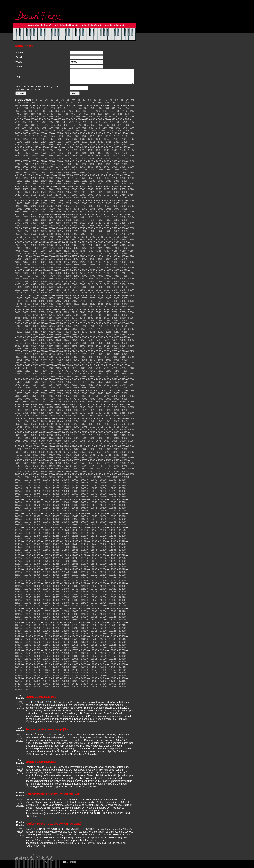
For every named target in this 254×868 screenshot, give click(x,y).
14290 (122, 678)
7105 (76, 368)
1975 (107, 170)
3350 (101, 223)
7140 (18, 371)
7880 (42, 399)
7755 (74, 393)
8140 (109, 407)
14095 (94, 670)
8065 (107, 404)
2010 (44, 172)
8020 (34, 404)
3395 (58, 226)
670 (80, 122)
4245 (26, 259)
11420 (28, 547)
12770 (84, 608)
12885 (75, 614)
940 (91, 131)
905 (44, 131)
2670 (58, 198)
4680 (26, 276)
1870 (52, 167)
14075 (56, 670)
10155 (18, 488)
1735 (68, 161)
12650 (84, 603)
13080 (103, 622)
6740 (74, 354)
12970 (122, 617)
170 (113, 105)
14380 (65, 684)
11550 (47, 552)
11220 (103, 536)
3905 (60, 245)
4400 (42, 265)
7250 (76, 374)
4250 (34, 259)
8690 (60, 430)
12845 (113, 611)
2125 (115, 175)
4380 (125, 262)
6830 (101, 357)
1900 (101, 167)
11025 (75, 527)
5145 (74, 293)
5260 (26, 298)
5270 (42, 298)
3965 (42, 248)
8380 (28, 418)
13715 (56, 653)
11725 (37, 561)
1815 (82, 164)
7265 (101, 374)
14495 (56, 689)
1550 (123, 153)
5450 (99, 304)
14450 (84, 687)
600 (105, 119)
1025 (94, 133)
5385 (109, 301)
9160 (117, 446)
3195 (84, 217)
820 (46, 128)
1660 (66, 158)
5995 (42, 326)
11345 (113, 541)
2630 (109, 195)
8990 (76, 441)
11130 (47, 533)
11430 (47, 547)
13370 (84, 636)
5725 (74, 315)
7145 (26, 371)
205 (44, 108)
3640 (101, 234)
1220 (58, 142)
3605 (44, 234)
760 (84, 125)
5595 (99, 309)
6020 (82, 326)
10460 (28, 502)
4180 (36, 256)
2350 (125, 184)
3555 (82, 231)
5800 (76, 318)
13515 (18, 645)
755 (78, 125)
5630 (36, 312)
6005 (58, 326)
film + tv (74, 25)
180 (127, 105)
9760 (34, 471)
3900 (52, 245)
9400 (36, 457)
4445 (115, 265)
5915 (28, 323)
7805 (36, 396)
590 (91, 119)
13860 (103, 659)
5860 (58, 321)
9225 (107, 449)
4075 (101, 251)
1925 (26, 170)
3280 (107, 220)
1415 (20, 150)
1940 (50, 170)
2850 (115, 203)
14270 (84, 678)
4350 (76, 262)
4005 (107, 248)
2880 (44, 206)
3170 (44, 217)
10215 (18, 491)
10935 (18, 525)
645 (46, 122)
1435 (52, 150)
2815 (58, 203)
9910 (42, 477)
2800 (34, 203)
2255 (91, 181)
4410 (58, 265)
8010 (18, 404)
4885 (123, 281)
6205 (28, 335)
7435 (26, 382)
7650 (20, 390)
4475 (44, 267)
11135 (56, 533)
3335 (76, 223)
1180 (109, 139)
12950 (84, 617)
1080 (66, 136)
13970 (84, 664)
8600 (34, 427)
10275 (18, 494)
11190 (47, 536)
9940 (91, 477)
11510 (84, 550)
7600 (58, 388)
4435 (99, 265)
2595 (52, 195)
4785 (76, 279)
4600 (131, 270)
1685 (107, 158)
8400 (60, 418)
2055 (117, 172)
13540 (65, 645)
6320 (99, 337)
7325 (82, 376)
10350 (47, 497)
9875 (101, 474)
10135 (94, 485)
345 (113, 111)
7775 (107, 393)
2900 (76, 206)
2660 (42, 198)
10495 (94, 502)
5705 (42, 315)
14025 (75, 667)
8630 (82, 427)
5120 (34, 293)
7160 (50, 371)
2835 (91, 203)
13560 (103, 645)
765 (91, 125)
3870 (123, 242)
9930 (74, 477)
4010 (115, 248)
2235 (58, 181)
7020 (58, 365)
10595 (56, 508)
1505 (50, 153)
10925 (113, 522)
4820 (18, 281)
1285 (44, 144)
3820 (42, 242)
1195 (18, 142)
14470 (122, 687)
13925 (113, 661)
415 (91, 114)
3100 (50, 214)
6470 (107, 343)
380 (44, 114)
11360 (28, 544)
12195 (18, 583)
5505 (68, 307)
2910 (92, 206)
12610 (122, 600)
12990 (47, 620)
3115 (74, 214)
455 (26, 117)
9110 (36, 446)
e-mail (20, 705)
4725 (99, 276)
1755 (101, 161)
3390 (50, 226)
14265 (75, 678)
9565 (68, 463)
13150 (122, 625)
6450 (74, 343)
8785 (99, 432)
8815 (28, 435)
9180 (34, 449)
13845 (75, 659)
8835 (60, 435)
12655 (94, 603)
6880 (66, 360)
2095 (66, 175)
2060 (125, 172)
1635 (26, 158)
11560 (65, 552)
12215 (56, 583)
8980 (60, 441)
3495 (101, 228)
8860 (101, 435)
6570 (34, 348)
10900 (65, 522)
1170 (92, 139)
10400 (28, 499)
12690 (47, 606)
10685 (113, 511)
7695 (92, 390)
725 (37, 125)
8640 (99, 427)
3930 (101, 245)
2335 (101, 184)
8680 (44, 430)
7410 (101, 379)
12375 (18, 592)
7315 (66, 376)
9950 (107, 477)
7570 (125, 385)
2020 (60, 172)
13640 (28, 650)
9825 (20, 474)
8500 (107, 421)
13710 (47, 653)
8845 (76, 435)
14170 (122, 673)
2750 (68, 200)
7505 (20, 385)
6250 (101, 335)
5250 (125, 295)
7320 (74, 376)
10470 (47, 502)
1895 (92, 167)
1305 (76, 144)
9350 (74, 455)
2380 (58, 186)
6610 (99, 348)
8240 (36, 413)
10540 (65, 505)
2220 (34, 181)
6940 (44, 362)
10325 (113, 494)
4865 (91, 281)
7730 (34, 393)
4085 (117, 251)
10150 (122, 485)
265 (125, 108)
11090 (84, 530)
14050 (122, 667)
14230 (122, 675)
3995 (91, 248)
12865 (37, 614)
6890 (82, 360)
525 (120, 117)
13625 (113, 648)
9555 (52, 463)
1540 (107, 153)
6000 (50, 326)
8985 (68, 441)
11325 (75, 541)
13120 (65, 625)
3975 (58, 248)
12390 (47, 592)
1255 (115, 142)
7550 (92, 385)
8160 (26, 410)
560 (51, 119)
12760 (65, 608)
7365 (28, 379)
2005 (36, 172)
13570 (122, 645)
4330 (44, 262)
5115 (26, 293)
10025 (116, 480)
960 (118, 131)
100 (19, 105)
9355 (82, 455)
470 (46, 117)
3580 (123, 231)
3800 (125, 239)
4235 (125, 256)
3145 (123, 214)
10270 (122, 491)
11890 (122, 566)
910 (51, 131)
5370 (84, 301)
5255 (18, 298)
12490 (122, 594)
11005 (37, 527)
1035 (110, 133)
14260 (65, 678)
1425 (36, 150)
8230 (20, 413)
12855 (18, 614)
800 (19, 128)
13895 (56, 661)
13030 (122, 620)
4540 (34, 270)
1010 (69, 133)
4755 (28, 279)
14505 (75, 689)
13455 (18, 642)
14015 (56, 667)
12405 (75, 592)
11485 (37, 550)
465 (39, 117)
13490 (84, 642)
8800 (123, 432)
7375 (44, 379)
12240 (103, 583)
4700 (58, 276)
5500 (60, 307)
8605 (42, 427)
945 (98, 131)
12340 (65, 589)
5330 (20, 301)
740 (57, 125)
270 (132, 108)
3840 (74, 242)
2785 (125, 200)
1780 (26, 164)
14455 (94, 687)
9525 (123, 460)
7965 (60, 402)
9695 (44, 469)
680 (93, 122)
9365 (99, 455)
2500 (18, 192)
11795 (56, 564)
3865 (115, 242)
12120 (103, 578)
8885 (26, 438)
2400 (91, 186)
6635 (20, 351)
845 (80, 128)
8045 (74, 404)
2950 (42, 209)
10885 (37, 522)
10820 (28, 519)
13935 (18, 664)
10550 (84, 505)
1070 (50, 136)
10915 (94, 522)
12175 (94, 580)
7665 (44, 390)
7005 (34, 365)
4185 (44, 256)
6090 (76, 329)
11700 (103, 558)
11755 (94, 561)
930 (78, 131)
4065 (84, 251)
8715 (101, 430)
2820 (66, 203)
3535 (50, 231)
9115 (44, 446)
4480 (52, 267)
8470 (58, 421)
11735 (56, 561)
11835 (18, 566)
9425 (76, 457)
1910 (117, 167)
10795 (94, 516)
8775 (82, 432)
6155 (66, 332)
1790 (42, 164)
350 (120, 111)
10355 (56, 497)
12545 (113, 597)
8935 (107, 438)
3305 (28, 223)
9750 (18, 471)
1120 (131, 136)
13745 (113, 653)
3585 (131, 231)
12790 (122, 608)
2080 (42, 175)
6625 (123, 348)
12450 (47, 594)
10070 (84, 483)
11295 (18, 541)
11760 (103, 561)
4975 (34, 287)
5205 (52, 295)
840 (73, 128)
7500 (131, 382)
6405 (117, 340)
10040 (28, 483)
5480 (28, 307)
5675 (109, 312)
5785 (52, 318)
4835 (42, 281)
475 (53, 117)
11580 (103, 552)
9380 (123, 455)
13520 (28, 645)
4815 (125, 279)
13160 (28, 628)
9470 (34, 460)
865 (107, 128)
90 (127, 103)
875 (120, 128)
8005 (125, 402)
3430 (115, 226)
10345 (37, 497)
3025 (44, 212)
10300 (65, 494)
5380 (101, 301)
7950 (36, 402)
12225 (75, 583)
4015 (123, 248)
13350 (47, 636)
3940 (117, 245)
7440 (34, 382)
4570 (82, 270)
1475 (117, 150)
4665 (117, 273)
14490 (47, 689)
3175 (52, 217)
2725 (28, 200)
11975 (56, 572)
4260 (50, 259)
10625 (113, 508)
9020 (125, 441)
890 (24, 131)
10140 (103, 485)
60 (95, 103)
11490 (47, 550)
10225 (37, 491)
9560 (60, 463)
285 (32, 111)
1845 (131, 164)
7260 (92, 374)
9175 (26, 449)
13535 (56, 645)
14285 (113, 678)
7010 (42, 365)
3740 (28, 239)
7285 (18, 376)
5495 (52, 307)
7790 (131, 393)
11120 (28, 533)
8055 (91, 404)
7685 (76, 390)
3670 (34, 237)
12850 (122, 611)
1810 (74, 164)
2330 (92, 184)
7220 (28, 374)
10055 (56, 483)
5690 (18, 315)
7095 (60, 368)
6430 (42, 343)
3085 (26, 214)
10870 (122, 519)
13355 (56, 636)
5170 (115, 293)
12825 (75, 611)
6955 (68, 362)
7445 (42, 382)
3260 (74, 220)
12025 (37, 575)
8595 (26, 427)
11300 (28, 541)
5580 (74, 309)
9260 (44, 452)
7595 (50, 388)
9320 (26, 455)
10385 (113, 497)
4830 (34, 281)
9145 (92, 446)
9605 (18, 466)
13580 (28, 648)
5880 (91, 321)
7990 (101, 402)
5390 (117, 301)
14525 (113, 689)
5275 (50, 298)
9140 (84, 446)
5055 (44, 290)
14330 (84, 681)
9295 (101, 452)
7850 (109, 396)
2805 (42, 203)
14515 (94, 689)
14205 (75, 675)
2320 (76, 184)
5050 (36, 290)
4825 (26, 281)
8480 (74, 421)
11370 (47, 544)
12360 (103, 589)
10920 (103, 522)
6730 (58, 354)
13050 (47, 622)
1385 (91, 147)
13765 (37, 656)
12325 (37, 589)
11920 (65, 569)
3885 (28, 245)
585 (84, 119)
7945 (28, 402)
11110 (122, 530)
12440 (28, 594)
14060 (28, 670)
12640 (65, 603)
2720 (20, 200)
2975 (82, 209)
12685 (37, 606)
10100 (28, 485)
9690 (36, 469)
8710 (92, 430)
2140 (20, 178)
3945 (125, 245)
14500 (65, 689)
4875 (107, 281)
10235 (56, 491)
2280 (131, 181)
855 (93, 128)
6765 (115, 354)
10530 (47, 505)
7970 (68, 402)
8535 (44, 424)
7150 (34, 371)
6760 (107, 354)
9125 (60, 446)
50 (84, 103)
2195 (109, 178)
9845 (52, 474)
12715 (94, 606)
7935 (131, 399)
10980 (103, 525)
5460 (115, 304)
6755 (99, 354)
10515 (18, 505)
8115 (68, 407)
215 (57, 108)
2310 (60, 184)
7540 (76, 385)
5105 (125, 290)
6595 (74, 348)
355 (127, 111)
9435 (92, 457)
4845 (58, 281)
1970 (99, 170)
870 (113, 128)
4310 (131, 259)
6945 (52, 362)
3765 (68, 239)
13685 (113, 650)
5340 (36, 301)
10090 (122, 483)
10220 (28, 491)
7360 (20, 379)
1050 (18, 136)
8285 (109, 413)
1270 (20, 144)
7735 (42, 393)
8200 (91, 410)
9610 (26, 466)
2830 (82, 203)
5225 (84, 295)
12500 (28, 597)
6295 (58, 337)
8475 (66, 421)
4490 (68, 267)
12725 (113, 606)
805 (26, 128)
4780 (68, 279)
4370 (109, 262)
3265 (82, 220)
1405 (123, 147)
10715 (56, 513)
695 (113, 122)
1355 (42, 147)
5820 (109, 318)
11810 (84, 564)
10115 (56, 485)
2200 (117, 178)
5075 (76, 290)
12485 (113, 594)
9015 (117, 441)
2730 (36, 200)
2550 (99, 192)
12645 (75, 603)
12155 (56, 580)
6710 (26, 354)
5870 (74, 321)
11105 (113, 530)
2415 (115, 186)
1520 (74, 153)
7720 (18, 393)
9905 (34, 477)
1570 (36, 156)
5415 (42, 304)
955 (111, 131)
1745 (84, 161)
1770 (125, 161)
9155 (109, 446)
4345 (68, 262)
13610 (84, 648)
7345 (115, 376)
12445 (37, 594)
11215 (94, 536)
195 (30, 108)
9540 (28, 463)
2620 (92, 195)
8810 (20, 435)
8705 (84, 430)
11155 (94, 533)
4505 (92, 267)
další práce (98, 25)
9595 (117, 463)
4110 (42, 253)
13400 (28, 639)
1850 (20, 167)
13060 (65, 622)
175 (120, 105)
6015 (74, 326)
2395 (82, 186)
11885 (113, 566)
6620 (115, 348)
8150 (125, 407)
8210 (107, 410)
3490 (92, 228)
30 (62, 103)
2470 (84, 189)
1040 (118, 133)
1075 (58, 136)
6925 (20, 362)
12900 (103, 614)
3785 (101, 239)
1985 (123, 170)
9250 (28, 452)
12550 (122, 597)
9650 (91, 466)
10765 (37, 516)
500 (87, 117)
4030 (28, 251)
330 (93, 111)
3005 (131, 209)
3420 (99, 226)
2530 (66, 192)
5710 (50, 315)
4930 (76, 284)
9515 (107, 460)
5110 (18, 293)
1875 (60, 167)
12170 (84, 580)
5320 (123, 298)
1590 (68, 156)
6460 (91, 343)
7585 (34, 388)
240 (91, 108)
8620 (66, 427)
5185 (20, 295)
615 (125, 119)
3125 (91, 214)
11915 (56, 569)
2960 (58, 209)
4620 (44, 273)
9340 (58, 455)
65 (100, 103)
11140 (65, 533)
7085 (44, 368)
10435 (94, 499)
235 (84, 108)
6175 (99, 332)
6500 (36, 346)
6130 (26, 332)
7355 (131, 376)
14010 (47, 667)
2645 (18, 198)
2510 (34, 192)
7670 (52, 390)
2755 (76, 200)
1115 (123, 136)
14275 (94, 678)
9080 (107, 444)
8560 (84, 424)
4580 (99, 270)
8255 (60, 413)
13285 (37, 634)
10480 (65, 502)
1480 (125, 150)
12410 (84, 592)
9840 (44, 474)
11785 (37, 564)
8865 (109, 435)
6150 (58, 332)
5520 (92, 307)
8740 (26, 432)
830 (59, 128)
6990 (125, 362)
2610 (76, 195)
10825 (37, 519)
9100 (20, 446)
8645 (107, 427)
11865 (75, 566)
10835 (56, 519)
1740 (76, 161)
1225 (66, 142)
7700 (101, 390)
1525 (82, 153)
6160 (74, 332)
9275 (68, 452)
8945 (123, 438)
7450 (50, 382)
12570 (47, 600)
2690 (91, 198)
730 (44, 125)
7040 (91, 365)
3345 (92, 223)
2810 (50, 203)
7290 (26, 376)
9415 (60, 457)
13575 (18, 648)
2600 (60, 195)
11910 (47, 569)
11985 (75, 572)
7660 (36, 390)
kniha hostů (119, 25)
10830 (47, 519)
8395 (52, 418)
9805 (107, 471)
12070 (122, 575)
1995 (20, 172)
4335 (52, 262)
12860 (28, 614)
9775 (58, 471)
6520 (68, 346)
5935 (60, 323)
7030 (74, 365)
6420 (26, 343)
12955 (94, 617)
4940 (92, 284)
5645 (60, 312)
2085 (50, 175)
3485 (84, 228)
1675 (91, 158)
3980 (66, 248)
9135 (76, 446)
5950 (84, 323)
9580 (92, 463)
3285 (115, 220)
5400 (18, 304)
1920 (18, 170)
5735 (91, 315)
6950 (60, 362)
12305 (113, 586)
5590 (91, 309)
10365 (75, 497)
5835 (18, 321)
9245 (20, 452)
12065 (113, 575)
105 (26, 105)
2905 (84, 206)
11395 (94, 544)
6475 (115, 343)
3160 (28, 217)
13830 (47, 659)
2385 (66, 186)
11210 (84, 536)
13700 (28, 653)
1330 (117, 144)
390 (57, 114)
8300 (18, 416)
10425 (75, 499)
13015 (94, 620)
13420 (65, 639)
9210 (82, 449)
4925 (68, 284)
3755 (52, 239)
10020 (107, 480)
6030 (99, 326)
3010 (20, 212)
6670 (76, 351)
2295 (36, 184)
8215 (115, 410)
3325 (60, 223)
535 (17, 119)
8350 (99, 416)
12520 (65, 597)
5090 (101, 290)
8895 (42, 438)
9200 (66, 449)
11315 (56, 541)
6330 (115, 337)
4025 (20, 251)
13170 (47, 628)
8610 (50, 427)
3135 (107, 214)
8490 (91, 421)
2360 (26, 186)
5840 (26, 321)
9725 (92, 469)
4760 (36, 279)
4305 (123, 259)
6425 (34, 343)
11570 (84, 552)
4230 (117, 256)
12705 (75, 606)
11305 (37, 541)
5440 (82, 304)
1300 (68, 144)
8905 (58, 438)
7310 (58, 376)
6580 (50, 348)
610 (118, 119)
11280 (103, 539)
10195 (94, 488)
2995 (115, 209)
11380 (65, 544)
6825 (92, 357)
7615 (82, 388)
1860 (36, 167)
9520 (115, 460)
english (73, 865)
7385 (60, 379)
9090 (123, 444)
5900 (123, 321)
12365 (113, 589)
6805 (60, 357)
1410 (131, 147)
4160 (123, 253)
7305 (50, 376)
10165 (37, 488)
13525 (37, 645)
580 (78, 119)
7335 (99, 376)
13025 (113, 620)
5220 (76, 295)
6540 (101, 346)
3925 (92, 245)
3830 (58, 242)
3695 (74, 237)
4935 (84, 284)
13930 (122, 661)
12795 (18, 611)
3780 (92, 239)
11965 (37, 572)
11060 (28, 530)
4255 (42, 259)
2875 (36, 206)
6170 (91, 332)
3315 (44, 223)
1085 (74, 136)
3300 (20, 223)
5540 (125, 307)
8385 (36, 418)
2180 (84, 178)
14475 (18, 689)
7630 (107, 388)
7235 (52, 374)
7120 (101, 368)
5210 (60, 295)
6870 (50, 360)
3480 (76, 228)
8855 (92, 435)
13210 (122, 628)
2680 (74, 198)
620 (132, 119)
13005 (75, 620)
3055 (92, 212)
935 (84, 131)
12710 (84, 606)
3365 (125, 223)
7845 (101, 396)
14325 (75, 681)
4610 (28, 273)
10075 (94, 483)
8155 (18, 410)
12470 (84, 594)
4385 (18, 265)
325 (87, 111)
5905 (131, 321)
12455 (56, 594)
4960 (125, 284)
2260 (99, 181)
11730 (47, 561)
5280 (58, 298)
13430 (84, 639)
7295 (34, 376)
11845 (37, 566)
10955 (56, 525)
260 (118, 108)
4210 (84, 256)
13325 (113, 634)
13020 (103, 620)
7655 (28, 390)
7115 (92, 368)
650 (53, 122)
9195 (58, 449)
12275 (56, 586)
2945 (34, 209)
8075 (123, 404)
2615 (84, 195)
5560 (42, 309)
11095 (94, 530)
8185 (66, 410)
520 (113, 117)
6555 (125, 346)
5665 (92, 312)
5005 (82, 287)
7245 (68, 374)
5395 (125, 301)
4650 (92, 273)
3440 (131, 226)
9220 (99, 449)
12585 (75, 600)
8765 (66, 432)
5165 (107, 293)
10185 (75, 488)
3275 (99, 220)
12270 (47, 586)
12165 (75, 580)
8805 (131, 432)
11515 (94, 550)
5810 (92, 318)
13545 (75, 645)
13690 (122, 650)
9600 (125, 463)
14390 (84, 684)
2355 (18, 186)
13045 (37, 622)
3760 (60, 239)
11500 (65, 550)
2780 (117, 200)
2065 (18, 175)
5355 (60, 301)
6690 (109, 351)
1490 (26, 153)
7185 (91, 371)
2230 (50, 181)
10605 (75, 508)
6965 (84, 362)
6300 (66, 337)
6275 (26, 337)
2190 (101, 178)
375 (37, 114)
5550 (26, 309)
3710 (99, 237)
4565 (74, 270)
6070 (44, 329)
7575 (18, 388)
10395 (18, 499)
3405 (74, 226)
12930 (47, 617)
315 (73, 111)
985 (32, 133)
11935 (94, 569)
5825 (117, 318)
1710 (28, 161)
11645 (113, 555)
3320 (52, 223)
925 (71, 131)
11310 (47, 541)
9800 (99, 471)
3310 (36, 223)
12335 (56, 589)
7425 (125, 379)
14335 (94, 681)
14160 (103, 673)
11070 (47, 530)
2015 (52, 172)
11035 (94, 527)
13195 (94, 628)
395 (64, 114)
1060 (34, 136)
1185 (117, 139)
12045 (75, 575)
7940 (20, 402)
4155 (115, 253)
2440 (36, 189)
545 (30, 119)
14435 (56, 687)
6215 (44, 335)
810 (32, 128)
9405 (44, 457)
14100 (103, 670)
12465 (75, 594)
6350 (28, 340)
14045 (113, 667)
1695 (123, 158)
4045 (52, 251)
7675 (60, 390)
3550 (74, 231)
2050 (109, 172)
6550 (117, 346)
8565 (92, 424)
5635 (44, 312)
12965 (113, 617)
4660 (109, 273)
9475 (42, 460)
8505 (115, 421)
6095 (84, 329)
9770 (50, 471)
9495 (74, 460)
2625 (101, 195)
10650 (47, 511)
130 (59, 105)
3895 (44, 245)
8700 (76, 430)
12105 (75, 578)
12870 (47, 614)
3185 (68, 217)
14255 (56, 678)
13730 (84, 653)
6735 (66, 354)
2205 (125, 178)
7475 (91, 382)
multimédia (85, 25)
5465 (123, 304)
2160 (52, 178)
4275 (74, 259)
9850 (60, 474)
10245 (75, 491)
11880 (103, 566)
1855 (28, 167)
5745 (107, 315)
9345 (66, 455)
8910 (66, 438)
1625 (125, 156)
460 (32, 117)
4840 (50, 281)
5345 (44, 301)
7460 (66, 382)
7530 (60, 385)
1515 (66, 153)
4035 (36, 251)
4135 (82, 253)
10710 (47, 513)
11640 (103, 555)
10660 (65, 511)
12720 (103, 606)
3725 (123, 237)
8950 (131, 438)
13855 (94, 659)
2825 (74, 203)
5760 (131, 315)
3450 (28, 228)
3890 (36, 245)
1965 (91, 170)
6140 (42, 332)
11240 (28, 539)
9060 (74, 444)
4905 (36, 284)
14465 (113, 687)
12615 (18, 603)
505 (93, 117)
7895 (66, 399)
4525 (125, 267)
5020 (107, 287)
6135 (34, 332)
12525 (75, 597)
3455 (36, 228)
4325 (36, 262)
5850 (42, 321)
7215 (20, 374)
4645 (84, 273)
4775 (60, 279)
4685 (34, 276)
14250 (47, 678)
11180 (28, 536)
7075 (28, 368)
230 (78, 108)
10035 (18, 483)
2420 (123, 186)
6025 (91, 326)
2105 (82, 175)
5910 (20, 323)
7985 (92, 402)
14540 (28, 692)
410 (84, 114)
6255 (109, 335)
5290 (74, 298)
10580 (28, 508)
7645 (131, 388)
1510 (58, 153)
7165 (58, 371)
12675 (18, 606)
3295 (131, 220)
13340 (28, 636)
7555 (101, 385)
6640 (28, 351)
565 (57, 119)
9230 (115, 449)
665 (73, 122)
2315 (68, 184)
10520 (28, 505)
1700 (131, 158)
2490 (117, 189)
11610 (47, 555)
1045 (126, 133)
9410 (52, 457)
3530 (42, 231)
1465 (101, 150)
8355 (107, 416)
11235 (18, 539)
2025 (68, 172)
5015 (99, 287)
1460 (92, 150)
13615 (94, 648)
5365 (76, 301)
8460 (42, 421)
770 (98, 125)
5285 (66, 298)
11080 (65, 530)
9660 (107, 466)
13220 (28, 631)
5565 (50, 309)
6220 (52, 335)
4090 (125, 251)
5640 (52, 312)
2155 (44, 178)
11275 (94, 539)
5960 (101, 323)
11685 (75, 558)
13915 (94, 661)
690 (107, 122)
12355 (94, 589)
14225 (113, 675)
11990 (84, 572)
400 (71, 114)
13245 (75, 631)
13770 (47, 656)
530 (127, 117)
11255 (56, 539)
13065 (75, 622)
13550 (84, 645)
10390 (122, 497)
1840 (123, 164)
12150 (47, 580)
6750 (91, 354)
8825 (44, 435)
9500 (82, 460)
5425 (58, 304)
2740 (52, 200)
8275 (92, 413)
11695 (94, 558)
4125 (66, 253)
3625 (76, 234)
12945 (75, 617)
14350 (122, 681)
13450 (122, 639)
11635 (94, 555)
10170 (47, 488)
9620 (42, 466)
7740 (50, 393)
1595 (76, 156)
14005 (37, 667)
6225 (60, 335)
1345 (26, 147)
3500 (109, 228)
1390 (99, 147)
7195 (107, 371)
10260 (103, 491)
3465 (52, 228)
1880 (68, 167)
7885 (50, 399)
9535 (20, 463)
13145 (113, 625)
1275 (28, 144)
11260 (65, 539)
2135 (131, 175)
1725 (52, 161)
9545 (36, 463)
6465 (99, 343)
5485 (36, 307)
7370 (36, 379)
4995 (66, 287)
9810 (115, 471)
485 (66, 117)
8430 (109, 418)
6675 (84, 351)
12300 (103, 586)
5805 (84, 318)
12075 (18, 578)
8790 (107, 432)
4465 (28, 267)
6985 (117, 362)
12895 (94, 614)
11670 (47, 558)
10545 (75, 505)
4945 (101, 284)
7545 (84, 385)
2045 (101, 172)
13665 (75, 650)
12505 (37, 597)
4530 (18, 270)
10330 (122, 494)
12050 (84, 575)
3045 (76, 212)
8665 (20, 430)
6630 (131, 348)
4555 (58, 270)
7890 (58, 399)
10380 (103, 497)
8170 (42, 410)
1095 (91, 136)
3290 (123, 220)
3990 (82, 248)
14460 (103, 687)
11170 (122, 533)
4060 (76, 251)
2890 (60, 206)
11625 (75, 555)
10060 (65, 483)
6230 (68, 335)
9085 (115, 444)
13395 (18, 639)
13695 (18, 653)
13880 (28, 661)
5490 (44, 307)
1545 (115, 153)
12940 (65, 617)
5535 (117, 307)
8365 (123, 416)
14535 (18, 692)
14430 (47, 687)
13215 (18, 631)
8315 (42, 416)
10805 (113, 516)
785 (118, 125)
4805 (109, 279)
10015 (97, 480)
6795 (44, 357)
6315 (91, 337)
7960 (52, 402)
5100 (117, 290)
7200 (115, 371)
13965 (75, 664)
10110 (47, 485)
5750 (115, 315)
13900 (65, 661)
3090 (34, 214)
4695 (50, 276)
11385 (75, 544)
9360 (91, 455)
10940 (28, 525)
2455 (60, 189)
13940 (28, 664)
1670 (82, 158)
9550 (44, 463)
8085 (20, 407)
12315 (18, 589)
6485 (131, 343)
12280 (65, 586)
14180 (28, 675)
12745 (37, 608)
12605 (113, 600)
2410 (107, 186)
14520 (103, 689)
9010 (109, 441)
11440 (65, 547)
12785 (113, 608)
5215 (68, 295)
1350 (34, 147)
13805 (113, 656)
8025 (42, 404)
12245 (113, 583)
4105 (34, 253)
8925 (91, 438)
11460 (103, 547)
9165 (125, 446)
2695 (99, 198)
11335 (94, 541)
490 (73, 117)
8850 (84, 435)
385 (51, 114)
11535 (18, 552)
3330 (68, 223)
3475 (68, 228)
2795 (26, 203)
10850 (84, 519)
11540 (28, 552)
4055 (68, 251)
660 (66, 122)
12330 (47, 589)
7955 (44, 402)
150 (87, 105)
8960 (28, 441)
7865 (18, 399)
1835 (115, 164)
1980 (115, 170)
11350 (122, 541)
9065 (82, 444)
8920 (82, 438)
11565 (75, 552)
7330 (91, 376)
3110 (66, 214)
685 (100, 122)
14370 (47, 684)
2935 (18, 209)
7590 (42, 388)
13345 (37, 636)
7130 (117, 368)
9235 (123, 449)
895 (30, 131)
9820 (131, 471)
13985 (113, 664)
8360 (115, 416)
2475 (92, 189)
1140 (44, 139)
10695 (18, 513)
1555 (131, 153)
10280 (28, 494)
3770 (76, 239)
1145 (52, 139)
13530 (47, 645)
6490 (20, 346)
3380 (34, 226)
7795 (20, 396)
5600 (107, 309)
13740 (103, 653)
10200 (103, 488)
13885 (37, 661)
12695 (56, 606)
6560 (18, 348)
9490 (66, 460)
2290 (28, 184)
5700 (34, 315)
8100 (44, 407)
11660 (28, 558)
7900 (74, 399)
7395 (76, 379)
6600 (82, 348)
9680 (20, 469)
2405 (99, 186)
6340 (131, 337)
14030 (84, 667)
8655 (123, 427)
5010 (91, 287)
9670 (123, 466)
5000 (74, 287)
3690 (66, 237)
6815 (76, 357)
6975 (101, 362)
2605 (68, 195)
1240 (91, 142)
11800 (65, 564)
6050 (131, 326)
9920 (58, 477)
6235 (76, 335)
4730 (107, 276)
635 (32, 122)
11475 (18, 550)
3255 (66, 220)
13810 (122, 656)
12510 (47, 597)
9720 (84, 469)
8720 (109, 430)
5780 (44, 318)
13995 (18, 667)
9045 (50, 444)
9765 (42, 471)
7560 (109, 385)
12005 (113, 572)
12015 (18, 575)
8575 (109, 424)
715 (24, 125)
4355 (84, 262)
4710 (74, 276)
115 (39, 105)
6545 (109, 346)
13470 (47, 642)
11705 (113, 558)
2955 (50, 209)
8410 (76, 418)
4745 (131, 276)
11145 (75, 533)
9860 (76, 474)
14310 (47, 681)
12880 (65, 614)
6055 (20, 329)
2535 (74, 192)
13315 (94, 634)
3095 (42, 214)
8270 (84, 413)
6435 (50, 343)
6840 (117, 357)
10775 (56, 516)
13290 (47, 634)
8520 (20, 424)
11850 (47, 566)
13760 (28, 656)
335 (100, 111)
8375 (20, 418)
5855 (50, 321)
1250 (107, 142)
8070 (115, 404)
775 (105, 125)
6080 (60, 329)
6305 (74, 337)
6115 (117, 329)
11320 (65, 541)
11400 (103, 544)
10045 (37, 483)
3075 (125, 212)
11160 (103, 533)
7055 (115, 365)
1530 (91, 153)
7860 (125, 396)
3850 (91, 242)
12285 (75, 586)
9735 (109, 469)
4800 (101, 279)
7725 (26, 393)
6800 (52, 357)
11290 (122, 539)
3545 (66, 231)
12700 (65, 606)
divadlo (65, 25)
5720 (66, 315)
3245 (50, 220)
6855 (26, 360)
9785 (74, 471)
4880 (115, 281)
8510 (123, 421)
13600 (65, 648)
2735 (44, 200)
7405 (92, 379)
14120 (28, 673)
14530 (122, 689)
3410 (82, 226)
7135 (125, 368)
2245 (74, 181)
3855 (99, 242)
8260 (68, 413)
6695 (117, 351)
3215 (117, 217)
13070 (84, 622)
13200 (103, 628)
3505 (117, 228)
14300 (28, 681)
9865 (84, 474)
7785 (123, 393)
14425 (37, 687)
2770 (101, 200)
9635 (66, 466)
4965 (18, 287)
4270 (66, 259)
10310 (84, 494)
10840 (65, 519)
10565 (113, 505)
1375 (74, 147)
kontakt (108, 25)
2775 (109, 200)
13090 (122, 622)
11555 (56, 552)
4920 (60, 284)
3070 (117, 212)
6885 (74, 360)
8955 (20, 441)
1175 (101, 139)
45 (79, 103)
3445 (20, 228)
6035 (107, 326)
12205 (37, 583)
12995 (56, 620)
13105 (37, 625)
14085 (75, 670)
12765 (75, 608)
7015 (50, 365)
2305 (52, 184)
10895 (56, 522)
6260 (117, 335)
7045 (99, 365)
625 (19, 122)
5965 (109, 323)
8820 (36, 435)
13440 (103, 639)
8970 (44, 441)
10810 (122, 516)
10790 (84, 516)
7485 (107, 382)
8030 (50, 404)
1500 (42, 153)
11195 (56, 536)
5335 (28, 301)
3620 (68, 234)
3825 (50, 242)
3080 (18, 214)
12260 (28, 586)
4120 (58, 253)
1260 (123, 142)
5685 (125, 312)
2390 (74, 186)
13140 (103, 625)
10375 (94, 497)
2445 (44, 189)
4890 (131, 281)
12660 (103, 603)
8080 (131, 404)
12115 (94, 578)
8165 (34, 410)
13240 (65, 631)
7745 (58, 393)
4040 (44, 251)
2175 (76, 178)
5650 (68, 312)
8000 (117, 402)
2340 (109, 184)
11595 (18, 555)
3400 (66, 226)
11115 (18, 533)
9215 (91, 449)
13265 (113, 631)
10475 (56, 502)
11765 (113, 561)
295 (46, 111)
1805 (66, 164)
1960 (82, 170)
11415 (18, 547)
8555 (76, 424)
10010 (88, 480)
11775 (18, 564)
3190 (76, 217)
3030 (52, 212)
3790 (109, 239)
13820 (28, 659)
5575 (66, 309)
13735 (94, 653)
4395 (34, 265)
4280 (82, 259)
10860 (103, 519)
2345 (117, 184)
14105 (113, 670)
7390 (68, 379)
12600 (103, 600)
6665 (68, 351)
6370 (60, 340)
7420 (117, 379)
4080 (109, 251)
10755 (18, 516)
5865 (66, 321)
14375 (56, 684)
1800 (58, 164)
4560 (66, 270)
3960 (34, 248)
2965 (66, 209)
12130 (122, 578)
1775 (18, 164)
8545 (60, 424)
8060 (99, 404)
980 (26, 133)
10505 (113, 502)
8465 (50, 421)
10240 (65, 491)
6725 (50, 354)
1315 (92, 144)
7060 (123, 365)
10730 (84, 513)
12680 (28, 606)
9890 (125, 474)
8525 (28, 424)
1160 (76, 139)
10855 (94, 519)
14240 (28, 678)
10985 (113, 525)
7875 (34, 399)
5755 (123, 315)
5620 (20, 312)
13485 (75, 642)
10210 (122, 488)
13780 (65, 656)
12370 (122, 589)
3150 (131, 214)
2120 (107, 175)
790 (125, 125)
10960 (65, 525)
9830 (28, 474)
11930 (84, 569)
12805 (37, 611)
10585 (37, 508)
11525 (113, 550)
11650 (122, 555)
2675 (66, 198)
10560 (103, 505)
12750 (47, 608)
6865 (42, 360)
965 (125, 131)
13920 (103, 661)
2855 (123, 203)
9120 (52, 446)
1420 (28, 150)
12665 (113, 603)
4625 (52, 273)
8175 (50, 410)
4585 (107, 270)
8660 (131, 427)
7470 (82, 382)
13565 (113, 645)
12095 (56, 578)
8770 (74, 432)
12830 (84, 611)
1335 (125, 144)
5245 (117, 295)
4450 (123, 265)
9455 (125, 457)
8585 (125, 424)
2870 (28, 206)
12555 (18, 600)
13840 (65, 659)
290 (39, 111)
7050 (107, 365)
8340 (82, 416)
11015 (56, 527)
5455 (107, 304)
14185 (37, 675)
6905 (107, 360)
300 (53, 111)
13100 (28, 625)
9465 (26, 460)
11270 (84, 539)
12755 (56, 608)
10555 (94, 505)
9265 (52, 452)
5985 (26, 326)
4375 (117, 262)
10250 (84, 491)
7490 (115, 382)
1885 (76, 167)
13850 (84, 659)
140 (73, 105)
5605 (115, 309)
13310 (84, 634)
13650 (47, 650)
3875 (131, 242)
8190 (74, 410)
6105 (101, 329)
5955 (92, 323)
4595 (123, 270)
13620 (103, 648)
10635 (18, 511)
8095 (36, 407)
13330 (122, 634)
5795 (68, 318)
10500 (103, 502)
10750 (122, 513)
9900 (26, 477)
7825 (68, 396)
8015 (26, 404)
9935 (82, 477)
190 (24, 108)
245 (98, 108)
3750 (44, 239)
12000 (103, 572)
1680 (99, 158)
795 (132, 125)
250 (105, 108)
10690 (122, 511)
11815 (94, 564)
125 (53, 105)
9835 (36, 474)
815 (39, 128)
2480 (101, 189)
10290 (47, 494)
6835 (109, 357)
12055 (94, 575)
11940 (103, 569)
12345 (75, 589)
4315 (20, 262)
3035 (60, 212)
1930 (34, 170)
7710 (117, 390)
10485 (75, 502)
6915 (123, 360)
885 (17, 131)
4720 (91, 276)
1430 (44, 150)
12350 (84, 589)
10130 (84, 485)
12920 (28, 617)
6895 (91, 360)
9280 (76, 452)
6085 (68, 329)
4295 (107, 259)
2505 (26, 192)
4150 (107, 253)
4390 (26, 265)
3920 (84, 245)
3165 (36, 217)
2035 (84, 172)
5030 (123, 287)
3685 (58, 237)
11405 (113, 544)
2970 (74, 209)
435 (118, 114)
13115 (56, 625)
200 (37, 108)
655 (59, 122)
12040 (65, 575)
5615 (131, 309)
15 (46, 103)
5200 (44, 295)
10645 (37, 511)
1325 (109, 144)
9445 (109, 457)
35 (68, 103)
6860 (34, 360)
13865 (113, 659)
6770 (123, 354)
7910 (91, 399)
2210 (18, 181)
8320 (50, 416)
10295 (56, 494)
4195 (60, 256)
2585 (36, 195)
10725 (75, 513)
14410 (122, 684)
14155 (94, 673)
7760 (82, 393)
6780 (20, 357)
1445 (68, 150)
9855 (68, 474)
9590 (109, 463)
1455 (84, 150)
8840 (68, 435)
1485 (18, 153)
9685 (28, 469)
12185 (113, 580)
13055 (56, 622)
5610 (123, 309)
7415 (109, 379)
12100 (65, 578)
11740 (65, 561)
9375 (115, 455)
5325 (131, 298)
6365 (52, 340)
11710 (122, 558)
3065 (109, 212)
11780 (28, 564)
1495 (34, 153)
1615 (109, 156)
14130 (47, 673)
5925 (44, 323)
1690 (115, 158)
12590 (84, 600)
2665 (50, 198)
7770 (99, 393)
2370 (42, 186)
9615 (34, 466)
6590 (66, 348)
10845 (75, 519)
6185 (115, 332)
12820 (65, 611)
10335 (18, 497)
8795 (115, 432)
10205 (113, 488)
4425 (82, 265)
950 (105, 131)
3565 (99, 231)
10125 (75, 485)
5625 (28, 312)
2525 (58, 192)
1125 (20, 139)
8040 (66, 404)
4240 (18, 259)
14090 (84, 670)
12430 (122, 592)
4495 (76, 267)
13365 (75, 636)
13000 (65, 620)
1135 (36, 139)
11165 (113, 533)
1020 (86, 133)
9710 (68, 469)
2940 (26, 209)
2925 (117, 206)
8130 (92, 407)
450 (19, 117)
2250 (82, 181)
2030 (76, 172)
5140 (66, 293)
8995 (84, 441)
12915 (18, 617)
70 (106, 103)
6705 (18, 354)
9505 (91, 460)
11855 (56, 566)
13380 (103, 636)
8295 (125, 413)
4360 (92, 262)
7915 (99, 399)
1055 (26, 136)
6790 (36, 357)
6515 (60, 346)
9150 (101, 446)
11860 (65, 566)
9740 (117, 469)
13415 (56, 639)
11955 (18, 572)
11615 (56, 555)
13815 (18, 659)
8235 (28, 413)
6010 (66, 326)
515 (107, 117)
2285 (20, 184)
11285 (113, 539)
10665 (75, 511)
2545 (91, 192)
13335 (18, 636)
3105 (58, 214)
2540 (82, 192)
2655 (34, 198)
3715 (107, 237)
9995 (60, 480)
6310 (82, 337)
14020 (65, 667)
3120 (82, 214)
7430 (18, 382)
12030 (47, 575)
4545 (42, 270)
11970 (47, 572)
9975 (28, 480)
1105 (107, 136)
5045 (28, 290)
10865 (113, 519)
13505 (113, 642)
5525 (101, 307)
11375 (56, 544)
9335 (50, 455)
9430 (84, 457)
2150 (36, 178)
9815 (123, 471)
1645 (42, 158)
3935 (109, 245)
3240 (42, 220)
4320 (28, 262)
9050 (58, 444)
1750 (92, 161)
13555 (94, 645)
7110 (84, 368)
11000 (28, 527)
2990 (107, 209)
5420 (50, 304)
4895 (20, 284)
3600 (36, 234)
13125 (75, 625)
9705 (60, 469)
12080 (28, 578)
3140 (115, 214)
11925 (75, 569)
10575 (18, 508)
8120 (76, 407)
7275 (117, 374)
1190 (125, 139)
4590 (115, 270)
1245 (99, 142)
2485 (109, 189)
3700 (82, 237)
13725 (75, 653)
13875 (18, 661)
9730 (101, 469)
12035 (56, 575)
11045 (113, 527)
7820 (60, 396)
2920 (109, 206)
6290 (50, 337)
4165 (131, 253)
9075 (99, 444)
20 (52, 103)
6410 (125, 340)
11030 (84, 527)
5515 (84, 307)
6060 (28, 329)
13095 (18, 625)
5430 (66, 304)
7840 (92, 396)
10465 (37, 502)
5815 (101, 318)
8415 (84, 418)
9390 (20, 457)
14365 (37, 684)
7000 (26, 365)
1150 (60, 139)
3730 (131, 237)
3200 (92, 217)
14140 (65, 673)
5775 (36, 318)
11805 (75, 564)
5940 (68, 323)
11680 (65, 558)
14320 (65, 681)
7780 (115, 393)
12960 (103, 617)
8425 (101, 418)
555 (44, 119)
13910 (84, 661)
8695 (68, 430)
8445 (18, 421)
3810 (26, 242)
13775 (56, 656)
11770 (122, 561)
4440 (107, 265)
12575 (56, 600)
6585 (58, 348)
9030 (26, 444)
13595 (56, 648)
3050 (84, 212)
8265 (76, 413)
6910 (115, 360)
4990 (58, 287)
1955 (74, 170)
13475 (56, 642)
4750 (20, 279)
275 (19, 111)
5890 (107, 321)
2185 (92, 178)
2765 (92, 200)
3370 (18, 226)
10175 (56, 488)
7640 (123, 388)
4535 (26, 270)
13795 (94, 656)
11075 (56, 530)
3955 (26, 248)
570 (64, 119)
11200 (65, 536)
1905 (109, 167)
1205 (34, 142)
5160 (99, 293)
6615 (107, 348)
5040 (20, 290)
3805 (18, 242)
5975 (125, 323)
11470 (122, 547)
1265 (131, 142)
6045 (123, 326)
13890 (47, 661)
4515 (109, 267)
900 (37, 131)
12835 (94, 611)
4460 (20, 267)
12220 (65, 583)
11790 (47, 564)
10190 (84, 488)
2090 (58, 175)
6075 (52, 329)
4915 (52, 284)
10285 (37, 494)
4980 (42, 287)
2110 (91, 175)
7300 (42, 376)
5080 (84, 290)
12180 (103, 580)
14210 (84, 675)
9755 (26, 471)
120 (46, 105)
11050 (122, 527)
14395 (94, 684)
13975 (94, 664)
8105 (52, 407)
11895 (18, 569)
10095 (18, 485)
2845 (107, 203)
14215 (94, 675)
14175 (18, 675)
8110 (60, 407)
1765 (117, 161)
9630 (58, 466)
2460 (68, 189)
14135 (56, 673)
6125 (18, 332)
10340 (28, 497)
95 (133, 103)
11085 (75, 530)
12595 (94, 600)
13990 (122, 664)
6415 (18, 343)
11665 (37, 558)
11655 (18, 558)
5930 (52, 323)
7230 (44, 374)
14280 (103, 678)
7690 (84, 390)
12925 (37, 617)
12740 (28, 608)
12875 (56, 614)
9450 (117, 457)
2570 (131, 192)
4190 (52, 256)
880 (127, 128)
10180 (65, 488)
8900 (50, 438)
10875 (18, 522)
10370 (84, 497)
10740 (103, 513)
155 (93, 105)
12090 (47, 578)
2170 (68, 178)
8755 (50, 432)
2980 (91, 209)
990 (39, 133)
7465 (74, 382)
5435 (74, 304)
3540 (58, 231)
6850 (18, 360)
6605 (91, 348)
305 (59, 111)
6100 (92, 329)
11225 (113, 536)
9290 (92, 452)
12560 (28, 600)
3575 (115, 231)
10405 (37, 499)
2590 (44, 195)
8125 (84, 407)
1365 (58, 147)
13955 (56, 664)
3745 (36, 239)
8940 (115, 438)
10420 (65, 499)
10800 (103, 516)
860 (100, 128)
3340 (84, 223)
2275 (123, 181)
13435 (94, 639)
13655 (56, 650)
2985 (99, 209)
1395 (107, 147)
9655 (99, 466)
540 (24, 119)
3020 (36, 212)
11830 (122, 564)
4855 (74, 281)
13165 (37, 628)
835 (66, 128)
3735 (20, 239)
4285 (91, 259)
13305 (75, 634)
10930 (122, 522)
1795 (50, 164)
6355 (36, 340)
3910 (68, 245)
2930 (125, 206)
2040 (92, 172)
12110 (84, 578)
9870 (92, 474)
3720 (115, 237)
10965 (75, 525)
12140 (28, 580)
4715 (82, 276)
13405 (37, 639)
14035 (94, 667)
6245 (92, 335)
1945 (58, 170)
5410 (34, 304)
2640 (125, 195)
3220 (125, 217)
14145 (75, 673)
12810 (47, 611)
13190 (84, 628)
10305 (75, 494)
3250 (58, 220)
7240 (60, 374)
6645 (36, 351)
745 (64, 125)
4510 (101, 267)
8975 (52, 441)
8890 (34, 438)
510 (100, 117)
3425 (107, 226)
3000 (123, 209)
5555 (34, 309)
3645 (109, 234)
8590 (18, 427)
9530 (131, 460)
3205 (101, 217)
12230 (84, 583)
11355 (18, 544)
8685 (52, 430)
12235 (94, 583)
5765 (20, 318)
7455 (58, 382)
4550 (50, 270)
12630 (47, 603)
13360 (65, 636)
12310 (122, 586)
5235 (101, 295)
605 (111, 119)
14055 (18, 670)
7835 (84, 396)
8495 (99, 421)
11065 (37, 530)
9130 (68, 446)
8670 (28, 430)
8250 (52, 413)
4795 (92, 279)
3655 (125, 234)
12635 (56, 603)
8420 (92, 418)
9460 (18, 460)
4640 (76, 273)
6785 (28, 357)
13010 (84, 620)
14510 (84, 689)
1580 (52, 156)
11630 (84, 555)
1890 (84, 167)
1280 (36, 144)
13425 (75, 639)
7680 (68, 390)
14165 (113, 673)
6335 (123, 337)
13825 (37, 659)
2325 (84, 184)
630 (26, 122)
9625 (50, 466)
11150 (84, 533)
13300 (65, 634)
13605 (75, 648)
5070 (68, 290)
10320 (103, 494)
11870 (84, 566)
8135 (101, 407)
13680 (103, 650)
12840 (103, 611)
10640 (28, 511)
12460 (65, 594)
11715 (18, 561)
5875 (82, 321)
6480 (123, 343)
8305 (26, 416)
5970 (117, 323)
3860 (107, 242)
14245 (37, 678)
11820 (103, 564)
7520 (44, 385)
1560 (20, 156)
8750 (42, 432)
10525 (37, 505)
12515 (56, 597)
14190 (47, 675)
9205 (74, 449)
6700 (125, 351)
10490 (84, 502)
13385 (113, 636)
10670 (84, 511)
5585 (82, 309)
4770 (52, 279)
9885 (117, 474)
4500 (84, 267)
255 (111, 108)
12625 (37, 603)
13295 (56, 634)
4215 (92, 256)
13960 (65, 664)
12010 (122, 572)
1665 (74, 158)
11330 (84, 541)
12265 (37, 586)
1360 (50, 147)
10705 (37, 513)
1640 (34, 158)
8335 (74, 416)
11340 (103, 541)
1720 (44, 161)
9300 (109, 452)
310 (66, 111)
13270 (122, 631)
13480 (65, 642)
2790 (18, 203)
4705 (66, 276)
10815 (18, 519)
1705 (20, 161)
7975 (76, 402)
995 (46, 133)
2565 (123, 192)
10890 (47, 522)
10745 (113, 513)
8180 (58, 410)
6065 (36, 329)
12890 (84, 614)
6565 (26, 348)
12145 (37, 580)
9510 (99, 460)
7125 (109, 368)
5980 (18, 326)
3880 (20, 245)
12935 (56, 617)
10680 (103, 511)
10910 (84, 522)
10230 (47, 491)
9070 (91, 444)
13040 (28, 622)
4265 (58, 259)
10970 (84, 525)
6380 (76, 340)
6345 (20, 340)
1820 (91, 164)
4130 (74, 253)
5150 (82, 293)
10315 (94, 494)
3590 (20, 234)
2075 (34, 175)
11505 (75, 550)
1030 (102, 133)
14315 (56, 681)
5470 (131, 304)
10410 (47, 499)
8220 (123, 410)
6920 (131, 360)
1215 (50, 142)
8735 (18, 432)
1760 (109, 161)
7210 (131, 371)
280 (26, 111)
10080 (103, 483)
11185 (37, 536)
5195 (36, 295)
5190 (28, 295)
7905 (82, 399)
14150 (84, 673)
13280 (28, 634)
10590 (47, 508)
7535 (68, 385)
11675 (56, 558)
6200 (20, 335)
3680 (50, 237)
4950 (109, 284)
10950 (47, 525)
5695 (26, 315)
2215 (26, 181)
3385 (42, 226)
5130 (50, 293)
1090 (82, 136)
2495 (125, 189)
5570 (58, 309)
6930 (28, 362)
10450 (122, 499)
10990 (122, 525)
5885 (99, 321)
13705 (37, 653)
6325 (107, 337)
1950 (66, 170)
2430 (20, 189)
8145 (117, 407)
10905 (75, 522)
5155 (91, 293)
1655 (58, 158)
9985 (44, 480)
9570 (76, 463)
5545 (18, 309)
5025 (115, 287)
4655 (101, 273)
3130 (99, 214)
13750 (122, 653)
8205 (99, 410)
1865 (44, 167)
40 (73, 103)
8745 (34, 432)
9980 (36, 480)
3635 (92, 234)
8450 (26, 421)
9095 (131, 444)
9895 (18, 477)
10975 (94, 525)
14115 (18, 673)
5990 (34, 326)
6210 (36, 335)
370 (30, 114)
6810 (68, 357)
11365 (37, 544)
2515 (42, 192)
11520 (103, 550)
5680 (117, 312)
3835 (66, 242)
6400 (109, 340)
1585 (60, 156)
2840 (99, 203)
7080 (36, 368)
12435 (18, 594)
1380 (82, 147)
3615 (60, 234)
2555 (107, 192)
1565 (28, 156)
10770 (47, 516)
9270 (60, 452)
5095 (109, 290)
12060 (103, 575)
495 (80, 117)
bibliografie (47, 25)
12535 (94, 597)
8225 (131, 410)
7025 (66, 365)
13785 (75, 656)
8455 (34, 421)
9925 (66, 477)
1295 (60, 144)
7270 (109, 374)
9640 (74, 466)
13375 (94, 636)
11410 (122, 544)
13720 (65, 653)
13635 (18, 650)
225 (71, 108)
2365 (34, 186)
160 (100, 105)
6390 (92, 340)
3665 (26, 237)
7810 (44, 396)
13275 (18, 634)
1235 (82, 142)
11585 (113, 552)
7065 (131, 365)
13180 (65, 628)
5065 (60, 290)
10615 (94, 508)
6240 (84, 335)
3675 (42, 237)
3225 (18, 220)
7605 (66, 388)
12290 (84, 586)
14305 (37, 681)
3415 (91, 226)
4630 (60, 273)
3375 (26, 226)
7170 (66, 371)
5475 (20, 307)
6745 (82, 354)
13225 (37, 631)
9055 (66, 444)
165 (107, 105)
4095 (18, 253)
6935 (36, 362)
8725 (117, 430)
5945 (76, 323)
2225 (42, 181)
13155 (18, 628)
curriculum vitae (32, 25)
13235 (56, 631)
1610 (101, 156)
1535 (99, 153)
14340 (103, 681)
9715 (76, 469)
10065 (75, 483)
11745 (75, 561)
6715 (34, 354)
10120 (65, 485)
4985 (50, 287)
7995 (109, 402)
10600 (65, 508)
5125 (42, 293)
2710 (123, 198)
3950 (18, 248)
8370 (131, 416)
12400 (65, 592)
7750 (66, 393)
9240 (131, 449)
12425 (113, 592)
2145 (28, 178)
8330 (66, 416)
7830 (76, 396)
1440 (60, 150)
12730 (122, 606)
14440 (65, 687)
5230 (92, 295)
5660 (84, 312)
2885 (52, 206)
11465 (113, 547)
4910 (44, 284)
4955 (117, 284)
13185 (75, 628)
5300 (91, 298)
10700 (28, 513)
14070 (47, 670)
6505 (44, 346)
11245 (37, 539)
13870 (122, 659)
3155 (20, 217)
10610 (84, 508)
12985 (37, 620)
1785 (34, 164)
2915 (101, 206)
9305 (117, 452)
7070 (20, 368)
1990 (131, 170)
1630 (18, 158)
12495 (18, 597)
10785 (75, 516)
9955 (115, 477)
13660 (65, 650)
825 (53, 128)
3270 (91, 220)
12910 (122, 614)
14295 (18, 681)
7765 (91, 393)
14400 (103, 684)
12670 (122, 603)
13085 (113, 622)
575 (71, 119)
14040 (103, 667)
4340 (60, 262)
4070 (92, 251)
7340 (107, 376)
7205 (123, 371)
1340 (18, 147)
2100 (74, 175)
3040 (68, 212)
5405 (26, 304)
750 (71, 125)
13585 (37, 648)
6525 (76, 346)
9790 (82, 471)
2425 (131, 186)
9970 (20, 480)
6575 (42, 348)
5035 (131, 287)
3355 (109, 223)
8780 (91, 432)
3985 (74, 248)
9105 (28, 446)
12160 (65, 580)
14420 (28, 687)
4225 (109, 256)
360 (17, 114)
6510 (52, 346)
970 (132, 131)
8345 (91, 416)
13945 (37, 664)
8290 (117, 413)
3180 (60, 217)
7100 (68, 368)
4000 (99, 248)
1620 (117, 156)
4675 (18, 276)
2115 (99, 175)
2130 (123, 175)
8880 (18, 438)
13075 (94, 622)
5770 (28, 318)
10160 (28, 488)
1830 (107, 164)
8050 (82, 404)
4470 (36, 267)
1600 (84, 156)
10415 (56, 499)
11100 (103, 530)
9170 (18, 449)
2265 (107, 181)
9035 (34, 444)
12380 (28, 592)
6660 (60, 351)
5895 (115, 321)
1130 (28, 139)
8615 (58, 427)
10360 (65, 497)
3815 (34, 242)
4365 (101, 262)
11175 (18, 536)
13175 (56, 628)
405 (78, 114)
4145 (99, 253)
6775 (131, 354)
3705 (91, 237)
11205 (75, 536)
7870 (26, 399)
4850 (66, 281)
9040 (42, 444)
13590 (47, 648)
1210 (42, 142)
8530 (36, 424)
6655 (52, 351)
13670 (84, 650)
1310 (84, 144)
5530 (109, 307)
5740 (99, 315)
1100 (99, 136)
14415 (18, 687)
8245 (44, 413)
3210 (109, 217)
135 (66, 105)
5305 (99, 298)
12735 (18, 608)
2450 (52, 189)
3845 (82, 242)
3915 (76, 245)
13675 (94, 650)
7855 (117, 396)
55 (90, 103)
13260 (103, 631)
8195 (82, 410)
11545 (37, 552)
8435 (117, 418)
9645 (82, 466)
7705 (109, 390)
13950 (47, 664)
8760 (58, 432)
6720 (42, 354)
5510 (76, 307)
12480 (103, 594)
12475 (94, 594)
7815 (52, 396)
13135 (94, 625)
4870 (99, 281)
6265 (125, 335)
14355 (18, 684)
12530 (84, 597)
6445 (66, 343)
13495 (94, 642)
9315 (18, 455)
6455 (82, 343)
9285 (84, 452)
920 (64, 131)
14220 (103, 675)
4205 (76, 256)
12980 (28, 620)
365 (24, 114)
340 (107, 111)
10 (41, 103)
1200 (26, 142)
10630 (122, 508)
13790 (84, 656)
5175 (123, 293)
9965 (131, 477)
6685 (101, 351)
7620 (91, 388)
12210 (47, 583)
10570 (122, 505)
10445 (113, 499)
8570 (101, 424)
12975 (18, 620)
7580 (26, 388)
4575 (91, 270)
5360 (68, 301)
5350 (52, 301)
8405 (68, 418)
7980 (84, 402)
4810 (117, 279)
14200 (65, 675)
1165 (84, 139)
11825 (113, 564)
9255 (36, 452)
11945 (113, 569)
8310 (34, 416)
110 (32, 105)
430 (111, 114)
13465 (37, 642)
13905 (75, 661)
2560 (115, 192)
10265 (113, 491)
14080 (65, 670)
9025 (18, 444)
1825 (99, 164)
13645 (37, 650)
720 (30, 125)
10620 (103, 508)
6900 (99, 360)
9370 (107, 455)
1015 (78, 133)
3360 (117, 223)
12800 (28, 611)
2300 (44, 184)
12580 (65, 600)
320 (80, 111)
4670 (125, 273)
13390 (122, 636)
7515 (36, 385)
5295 (82, 298)
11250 (47, 539)
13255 (94, 631)
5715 (58, 315)
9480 (50, 460)
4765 (44, 279)
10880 (28, 522)
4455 (131, 265)
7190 (99, 371)
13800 (103, 656)
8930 (99, 438)
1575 (44, 156)
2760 (84, 200)
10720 (65, 513)
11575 (94, 552)
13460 (28, 642)
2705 (115, 198)
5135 (58, 293)
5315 (115, 298)
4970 (26, 287)
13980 (103, 664)
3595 (28, 234)
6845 (125, 357)
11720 (28, 561)
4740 (123, 276)
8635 (91, 427)
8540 (52, 424)
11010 (47, 527)
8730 (125, 430)
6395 (101, 340)
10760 (28, 516)
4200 (68, 256)
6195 (131, 332)
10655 (56, 511)
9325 (34, 455)
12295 (94, 586)
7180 (82, 371)
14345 (113, 681)
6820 (84, 357)
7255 (84, 374)
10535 (56, 505)
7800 (28, 396)
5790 (60, 318)
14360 (28, 684)
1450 (76, 150)
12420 (103, 592)
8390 (44, 418)
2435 (28, 189)
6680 (92, 351)
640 (39, 122)
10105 (37, 485)
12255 (18, 586)
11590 (122, 552)
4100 (26, 253)
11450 (84, 547)
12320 (28, 589)
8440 (125, 418)
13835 (56, 659)
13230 (47, 631)
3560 (91, 231)
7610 (74, 388)
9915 (50, 477)
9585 (101, 463)
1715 (36, 161)
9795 (91, 471)
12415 (94, 592)
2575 (20, 195)
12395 (56, 592)
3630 (84, 234)
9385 (131, 455)
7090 (52, 368)
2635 (117, 195)
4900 (28, 284)
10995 (18, 527)
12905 (113, 614)
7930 (123, 399)
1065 (42, 136)
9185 (42, 449)
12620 (28, 603)
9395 (28, 457)
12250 (122, 583)
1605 (92, 156)
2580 (28, 195)
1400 (115, 147)
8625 (74, 427)
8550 (68, 424)
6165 (82, 332)
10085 (113, 483)
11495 (56, 550)
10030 (126, 480)
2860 (131, 203)
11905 (37, 569)
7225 (36, 374)
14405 (113, 684)
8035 (58, 404)
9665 (115, 466)
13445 (113, 639)
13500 (103, 642)
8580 (117, 424)
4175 (28, 256)
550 (37, 119)
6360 (44, 340)
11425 (37, 547)
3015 (28, 212)
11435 (56, 547)
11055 (18, 530)
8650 (115, 427)
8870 (117, 435)
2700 (107, 198)
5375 (92, 301)
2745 (60, 200)
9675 (131, 466)
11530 (122, 550)
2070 (26, 175)
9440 (101, 457)
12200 (28, 583)
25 (57, 103)
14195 (56, 675)
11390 (84, 544)
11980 (65, 572)
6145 (50, 332)
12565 (37, 600)
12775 (94, 608)
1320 (101, 144)
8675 (36, 430)
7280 (125, 374)
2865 (20, 206)
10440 (103, 499)
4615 (36, 273)
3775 (84, 239)
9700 (52, 469)
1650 (50, 158)
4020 (131, 248)
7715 (125, 390)
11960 (28, 572)
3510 (125, 228)
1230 (74, 142)
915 (57, 131)
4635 (68, 273)
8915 (74, 438)
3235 (34, 220)
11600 (28, 555)
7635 (115, 388)
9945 (99, 477)
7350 (123, 376)
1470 (109, 150)
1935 (42, 170)
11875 (94, 566)
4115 (50, 253)
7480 (99, 382)
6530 (84, 346)
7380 (52, 379)
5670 (101, 312)
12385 (37, 592)
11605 (37, 555)
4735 (115, 276)
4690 (42, 276)
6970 (92, 362)
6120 (125, 329)
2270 (115, 181)
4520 (117, 267)
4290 (99, 259)
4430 (91, 265)
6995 (18, 365)
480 (59, 117)
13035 (18, 622)
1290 (52, 144)
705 (127, 122)
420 (98, 114)
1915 (125, 167)
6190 (123, 332)
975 (19, 133)
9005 (101, 441)
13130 (84, 625)
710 (17, 125)
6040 (115, 326)
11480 (28, 550)
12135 (18, 580)
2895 (68, 206)
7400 (84, 379)
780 (111, 125)
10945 (37, 525)
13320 (103, 634)
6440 (58, 343)
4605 (20, 273)
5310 (107, 298)
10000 (69, 480)
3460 (44, 228)
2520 (50, 192)
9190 (50, 449)
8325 (58, 416)
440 (125, 114)
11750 (84, 561)
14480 (28, 689)
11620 (65, 555)
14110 (122, 670)
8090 (28, 407)
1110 (115, 136)
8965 (36, 441)
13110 (47, 625)
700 (120, 122)
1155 (68, 139)
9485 (58, 460)
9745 (125, 469)
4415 (66, 265)
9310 (125, 452)
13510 (122, 642)
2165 (60, 178)
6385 (84, 340)
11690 (84, 558)
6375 (68, 340)
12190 (122, 580)
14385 (75, 684)
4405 (50, 265)
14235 (18, 678)
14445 (75, 687)
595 (98, 119)
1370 (66, 147)
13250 (84, 631)
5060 (52, 290)
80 (116, 103)
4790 (84, 279)
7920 (107, 399)
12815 (56, 611)
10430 (84, 499)
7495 (123, 382)
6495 (28, 346)
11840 (28, 566)
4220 (101, 256)
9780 (66, 471)
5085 (92, 290)
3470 (60, 228)
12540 (103, 597)
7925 (115, 399)
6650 (44, 351)
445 (132, 114)
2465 (76, 189)
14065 (37, 670)
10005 (78, 480)
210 (51, 108)
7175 (74, 371)
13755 (18, 656)
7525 (52, 385)
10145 (113, 485)
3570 (107, 231)
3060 (101, 212)
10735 (94, 513)
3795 (117, 239)
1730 (60, 161)
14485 (37, 689)
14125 (37, 673)
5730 (82, 315)
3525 (34, 231)
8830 (52, 435)
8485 (82, 421)
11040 (103, 527)
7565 (117, 385)
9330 (42, 455)
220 (64, 108)
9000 (92, 441)
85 (122, 103)
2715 (131, 198)
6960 (76, 362)
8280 (101, 413)
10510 (122, 502)
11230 (122, 536)
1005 (61, 133)
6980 (109, 362)
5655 (76, 312)
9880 (109, 474)
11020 (65, 527)
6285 (42, 337)
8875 (125, 435)
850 (87, 128)
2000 (28, 172)
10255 (94, 491)
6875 (58, 360)
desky (57, 25)
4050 (60, 251)
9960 (123, 477)
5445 (91, 304)
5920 (36, 323)
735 (51, 125)
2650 (26, 198)
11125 (37, 533)
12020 (28, 575)
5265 (34, 298)
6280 (34, 337)
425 (105, 114)
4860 (82, 281)
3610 (52, 234)
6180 (107, 332)
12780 (103, 608)
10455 (18, 502)
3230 (26, 220)
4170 (20, 256)
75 (111, 103)
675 (87, 122)
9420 (68, 457)
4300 (115, 259)
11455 (94, 547)
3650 (117, 234)
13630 (122, 648)
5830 (125, 318)
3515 (18, 231)
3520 (26, 231)
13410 (47, 639)
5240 (109, 295)
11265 (75, 539)
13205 (113, 628)
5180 (131, 293)
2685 (82, 198)
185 (17, 108)
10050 (47, 483)
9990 (52, 480)
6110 (109, 329)
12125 (113, 578)
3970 (50, 248)
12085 (37, 578)
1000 (53, 133)
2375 (50, 186)
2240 (66, 181)
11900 (28, 569)
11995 (94, 572)
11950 (122, 569)
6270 (18, 337)
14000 (28, 667)
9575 (84, 463)
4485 (60, 267)
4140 (91, 253)
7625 (99, 388)
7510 (28, 385)
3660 (18, 237)
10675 (94, 511)
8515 (131, 421)
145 (80, 105)
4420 (74, 265)
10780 (65, 516)
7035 (82, 365)
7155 (42, 371)
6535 (92, 346)
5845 (34, 321)
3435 (123, 226)
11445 (75, 547)
